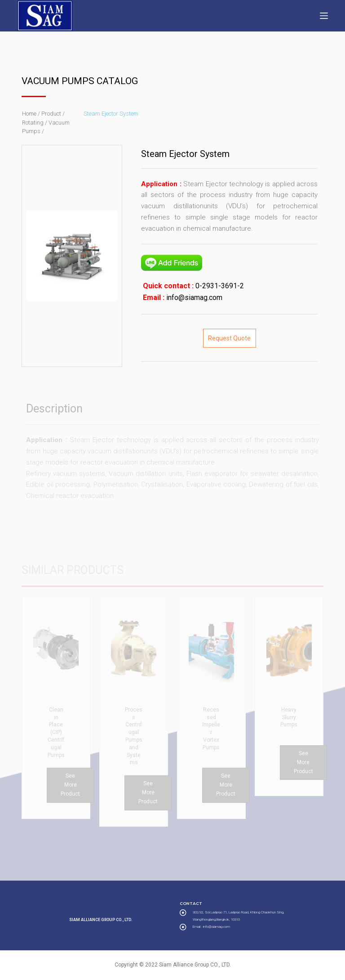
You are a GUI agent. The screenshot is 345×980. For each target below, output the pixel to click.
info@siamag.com (193, 298)
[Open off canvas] (324, 16)
